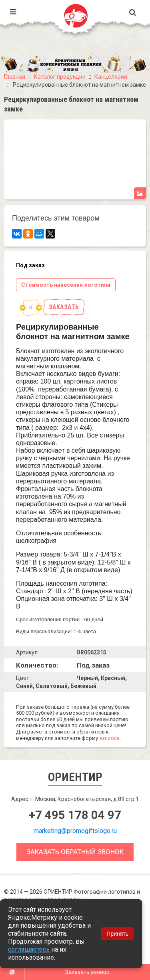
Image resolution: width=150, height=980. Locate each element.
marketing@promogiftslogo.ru (75, 831)
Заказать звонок (87, 972)
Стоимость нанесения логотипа (66, 285)
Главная (15, 77)
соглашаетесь (30, 949)
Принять (117, 934)
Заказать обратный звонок (75, 852)
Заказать (64, 307)
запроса (109, 738)
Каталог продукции (60, 77)
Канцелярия (111, 77)
